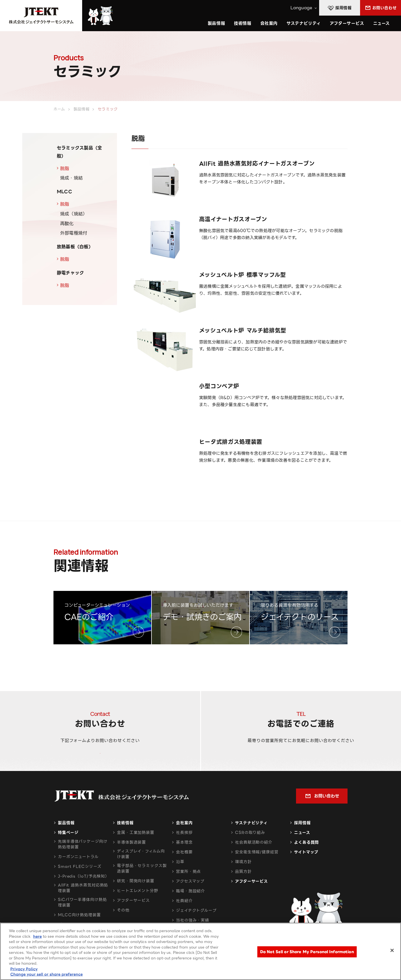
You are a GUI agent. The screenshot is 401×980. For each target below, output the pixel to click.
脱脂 (65, 169)
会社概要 (184, 867)
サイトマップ (306, 867)
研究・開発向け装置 (136, 896)
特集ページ (68, 848)
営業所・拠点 (188, 886)
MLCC (64, 192)
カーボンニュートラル (78, 872)
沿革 (180, 877)
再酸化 (67, 224)
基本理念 (184, 857)
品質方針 (243, 886)
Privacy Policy (24, 969)
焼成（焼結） (74, 214)
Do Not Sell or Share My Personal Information (307, 952)
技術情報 (243, 23)
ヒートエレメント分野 (138, 906)
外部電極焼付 (74, 233)
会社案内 (184, 838)
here (37, 936)
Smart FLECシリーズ (80, 881)
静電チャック (70, 273)
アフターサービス (347, 23)
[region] (200, 951)
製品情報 (66, 838)
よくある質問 (306, 857)
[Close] (392, 950)
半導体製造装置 (131, 857)
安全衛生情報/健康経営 (257, 867)
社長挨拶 (184, 848)
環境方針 (243, 877)
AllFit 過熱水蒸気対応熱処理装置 (83, 903)
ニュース (382, 23)
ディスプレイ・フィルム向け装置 (141, 869)
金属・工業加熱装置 (136, 848)
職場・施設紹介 (190, 906)
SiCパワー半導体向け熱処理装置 (82, 917)
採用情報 (302, 838)
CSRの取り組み (250, 848)
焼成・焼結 (71, 178)
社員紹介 (184, 916)
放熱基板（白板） (75, 247)
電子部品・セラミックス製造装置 (142, 883)
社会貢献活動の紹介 (254, 857)
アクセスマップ (190, 896)
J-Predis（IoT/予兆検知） (84, 891)
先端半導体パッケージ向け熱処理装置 (83, 859)
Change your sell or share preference (47, 974)
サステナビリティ (251, 838)
